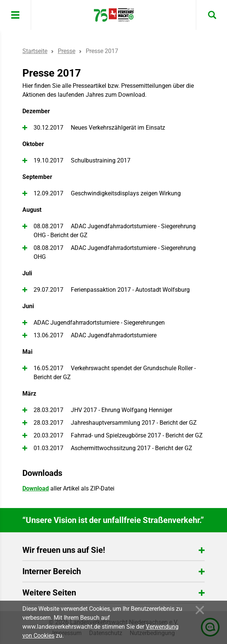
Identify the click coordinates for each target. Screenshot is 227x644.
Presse (67, 51)
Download (36, 488)
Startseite (35, 51)
